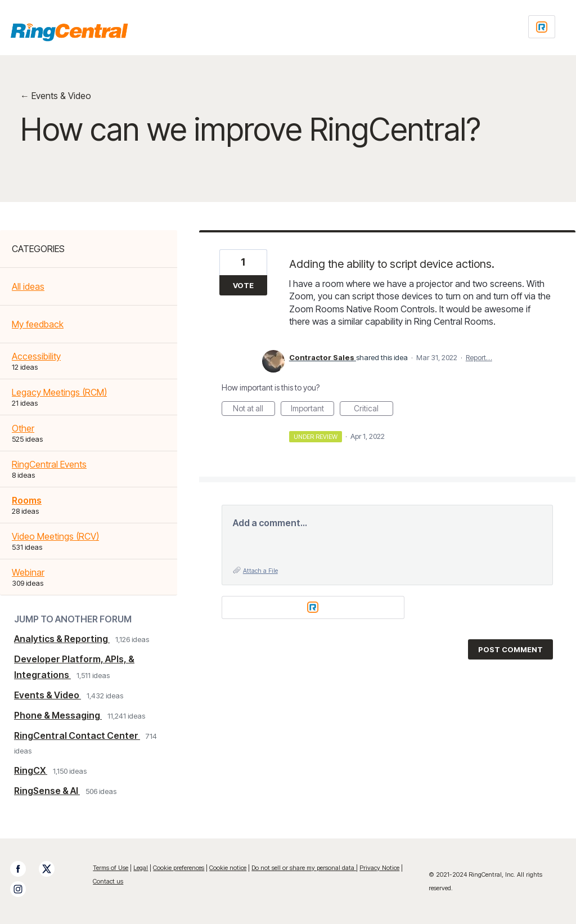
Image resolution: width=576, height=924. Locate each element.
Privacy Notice (379, 868)
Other (23, 428)
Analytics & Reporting (62, 639)
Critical (373, 410)
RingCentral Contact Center (77, 735)
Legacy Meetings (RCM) (59, 392)
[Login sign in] (542, 27)
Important (312, 410)
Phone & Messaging (58, 715)
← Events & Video (56, 96)
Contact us (108, 881)
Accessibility (36, 356)
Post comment (510, 649)
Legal (141, 868)
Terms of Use (111, 868)
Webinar (28, 572)
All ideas (28, 286)
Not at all (254, 410)
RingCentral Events (49, 464)
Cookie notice (228, 868)
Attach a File (260, 571)
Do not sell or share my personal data (304, 868)
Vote (243, 285)
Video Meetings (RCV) (55, 536)
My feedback (38, 324)
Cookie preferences (179, 868)
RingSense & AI (47, 791)
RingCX (31, 770)
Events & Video (48, 695)
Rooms (27, 500)
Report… (479, 357)
